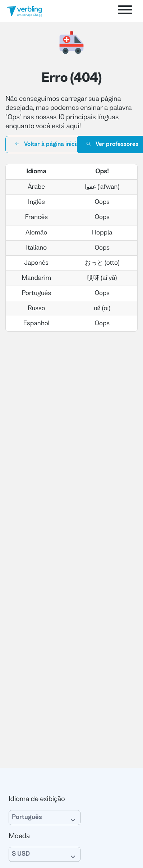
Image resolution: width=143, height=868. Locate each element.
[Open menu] (125, 11)
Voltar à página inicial (48, 144)
